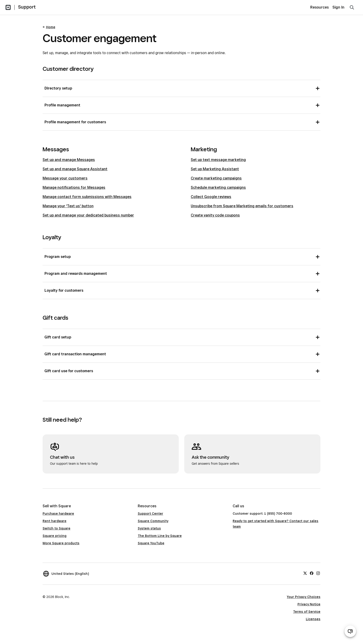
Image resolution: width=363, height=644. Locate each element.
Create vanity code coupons (215, 215)
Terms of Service (307, 612)
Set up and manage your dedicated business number (88, 215)
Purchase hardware (58, 514)
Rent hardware (55, 521)
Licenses (313, 619)
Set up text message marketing (218, 160)
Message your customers (65, 178)
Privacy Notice (309, 604)
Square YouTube (151, 543)
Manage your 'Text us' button (68, 206)
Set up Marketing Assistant (215, 169)
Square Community (153, 521)
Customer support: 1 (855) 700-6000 (262, 514)
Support (27, 7)
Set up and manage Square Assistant (75, 169)
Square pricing (55, 536)
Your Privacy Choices (304, 597)
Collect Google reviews (211, 197)
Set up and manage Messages (69, 160)
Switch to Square (56, 528)
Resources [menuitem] (319, 7)
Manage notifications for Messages (74, 187)
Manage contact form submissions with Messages (87, 197)
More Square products (61, 543)
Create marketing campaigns (216, 178)
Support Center (150, 514)
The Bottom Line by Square (160, 536)
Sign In (338, 7)
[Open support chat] (350, 631)
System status (149, 528)
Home (51, 27)
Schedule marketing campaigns (218, 187)
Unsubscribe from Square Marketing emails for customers (242, 206)
